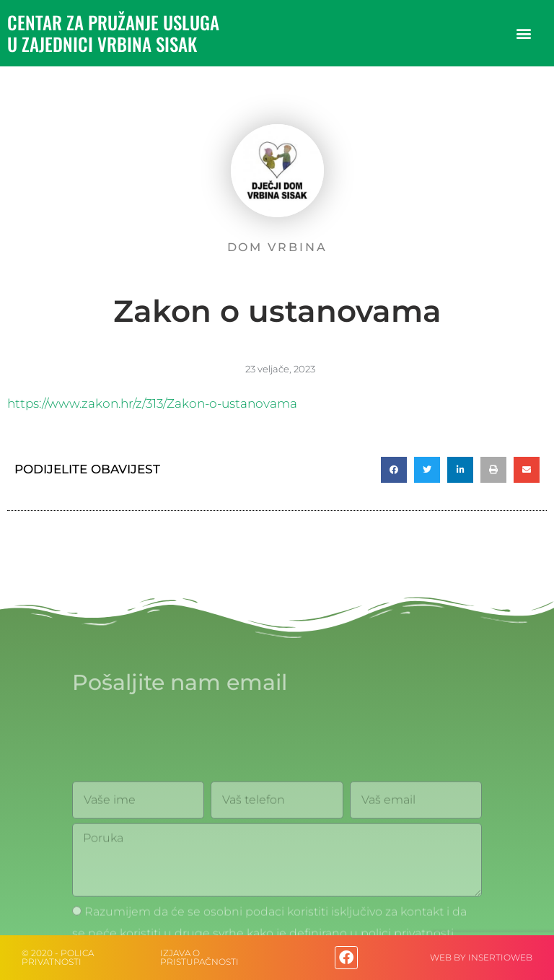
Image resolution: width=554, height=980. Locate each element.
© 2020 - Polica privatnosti (58, 957)
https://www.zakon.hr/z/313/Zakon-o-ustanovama (152, 403)
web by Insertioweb (481, 957)
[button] (524, 34)
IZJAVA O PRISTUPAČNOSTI (199, 957)
